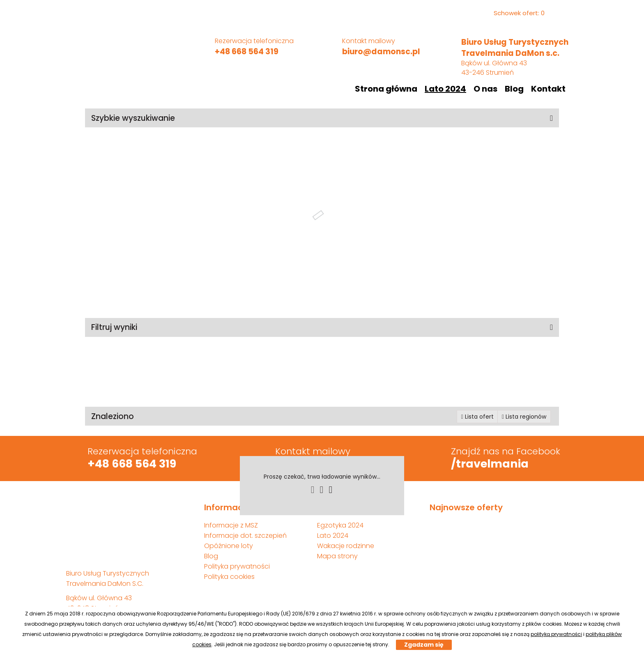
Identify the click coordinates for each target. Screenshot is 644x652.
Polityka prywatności (237, 566)
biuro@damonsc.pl (381, 52)
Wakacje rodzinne (346, 546)
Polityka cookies (229, 577)
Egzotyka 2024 (340, 525)
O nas (485, 89)
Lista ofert (477, 417)
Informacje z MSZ (231, 525)
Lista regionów (524, 417)
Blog (514, 89)
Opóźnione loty (229, 546)
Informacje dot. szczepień (245, 536)
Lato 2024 (445, 89)
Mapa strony (337, 556)
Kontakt (548, 89)
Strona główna (386, 89)
